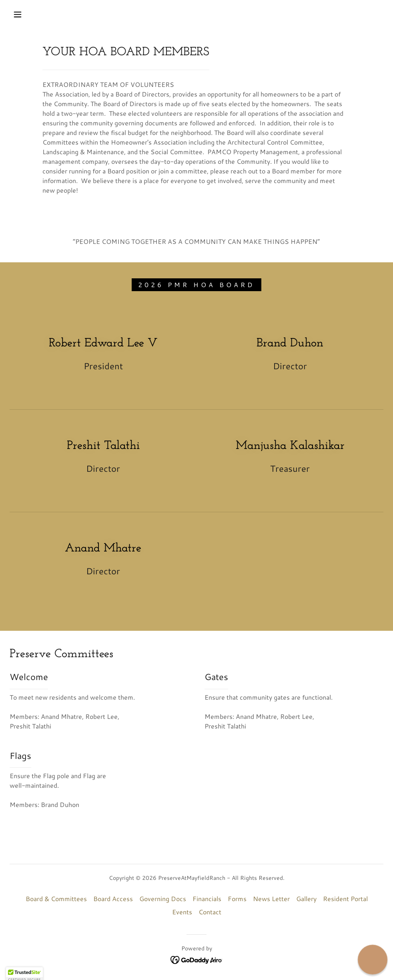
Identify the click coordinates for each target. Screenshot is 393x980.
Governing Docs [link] (163, 899)
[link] (197, 959)
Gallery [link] (306, 899)
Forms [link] (237, 899)
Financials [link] (207, 899)
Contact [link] (210, 912)
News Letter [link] (271, 899)
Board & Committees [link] (56, 899)
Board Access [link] (113, 899)
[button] (19, 14)
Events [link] (182, 912)
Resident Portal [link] (345, 899)
